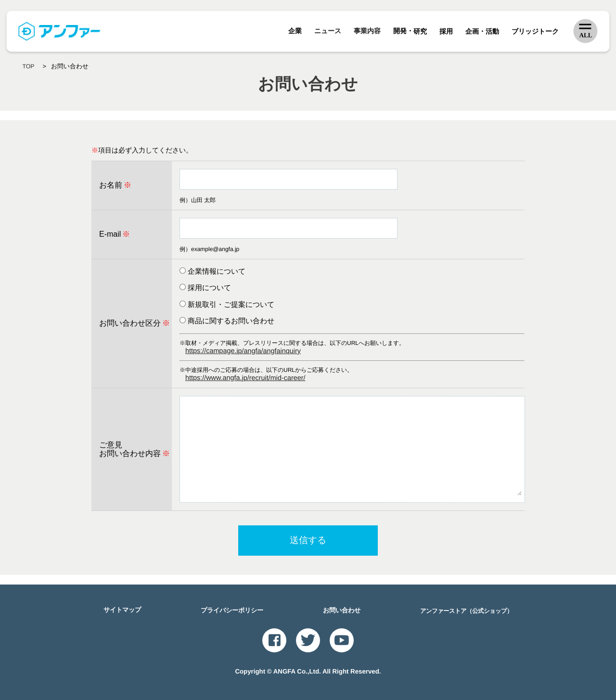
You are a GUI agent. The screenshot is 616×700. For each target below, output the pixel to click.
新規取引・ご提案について (231, 304)
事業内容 (368, 32)
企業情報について (217, 271)
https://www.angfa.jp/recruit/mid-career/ (245, 378)
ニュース (328, 32)
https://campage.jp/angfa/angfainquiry (243, 350)
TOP (28, 66)
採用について (209, 287)
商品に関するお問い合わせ (231, 321)
